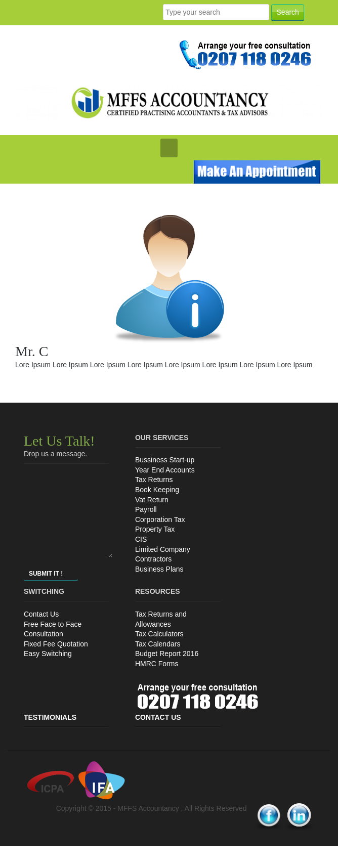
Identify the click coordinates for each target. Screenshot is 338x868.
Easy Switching (48, 654)
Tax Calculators (159, 634)
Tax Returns (154, 480)
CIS (141, 539)
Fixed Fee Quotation (56, 644)
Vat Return (152, 500)
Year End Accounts (165, 470)
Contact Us (41, 614)
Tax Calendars (158, 644)
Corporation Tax (160, 519)
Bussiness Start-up (165, 460)
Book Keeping (157, 490)
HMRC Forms (157, 664)
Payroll (146, 509)
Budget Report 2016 (167, 654)
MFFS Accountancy (149, 808)
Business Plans (159, 569)
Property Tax (155, 529)
